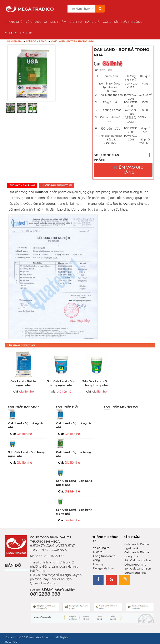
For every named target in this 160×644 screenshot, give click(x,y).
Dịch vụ (98, 552)
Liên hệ (98, 564)
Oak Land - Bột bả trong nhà (72, 41)
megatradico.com (41, 637)
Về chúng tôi (102, 548)
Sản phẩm (14, 41)
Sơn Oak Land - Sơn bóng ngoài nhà (61, 383)
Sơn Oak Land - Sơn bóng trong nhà (96, 383)
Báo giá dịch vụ (104, 568)
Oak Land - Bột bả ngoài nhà (23, 383)
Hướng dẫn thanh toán (57, 185)
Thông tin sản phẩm (22, 185)
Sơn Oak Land (36, 41)
